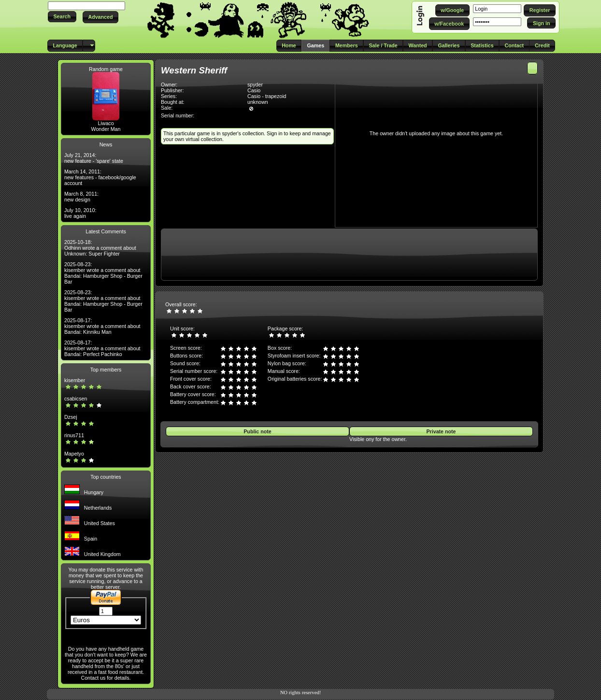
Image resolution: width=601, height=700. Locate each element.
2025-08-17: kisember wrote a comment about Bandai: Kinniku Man (102, 326)
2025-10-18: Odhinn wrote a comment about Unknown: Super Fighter (100, 248)
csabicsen (76, 399)
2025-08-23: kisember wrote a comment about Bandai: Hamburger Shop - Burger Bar (103, 273)
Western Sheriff (194, 70)
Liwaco (106, 123)
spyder (255, 85)
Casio (254, 90)
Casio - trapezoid (267, 96)
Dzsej (71, 417)
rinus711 (74, 435)
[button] (62, 17)
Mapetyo (74, 454)
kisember (75, 380)
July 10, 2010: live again (80, 213)
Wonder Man (106, 129)
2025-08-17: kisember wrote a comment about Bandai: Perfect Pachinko (102, 348)
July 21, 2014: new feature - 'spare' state (94, 158)
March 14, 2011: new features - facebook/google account (100, 177)
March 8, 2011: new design (81, 197)
